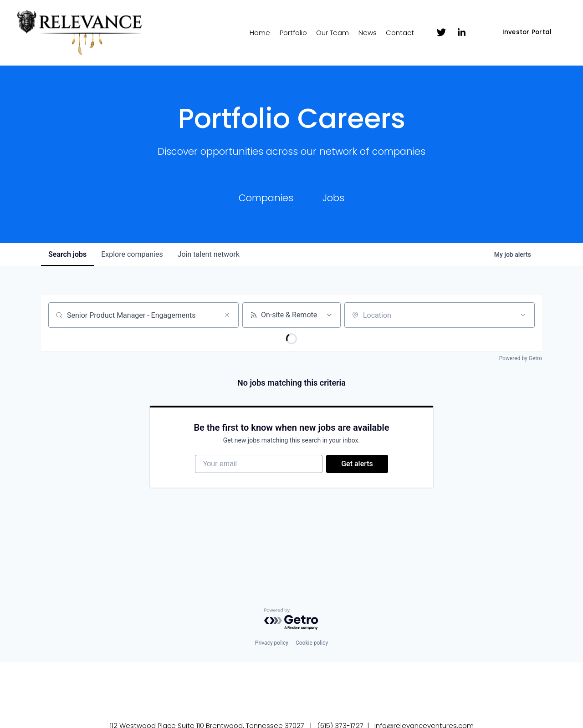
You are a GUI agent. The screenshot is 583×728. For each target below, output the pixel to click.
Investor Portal (527, 32)
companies (132, 254)
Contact (400, 33)
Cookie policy (312, 643)
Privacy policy (272, 643)
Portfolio (293, 33)
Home (260, 33)
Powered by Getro (521, 358)
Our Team (332, 33)
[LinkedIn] (461, 32)
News (368, 33)
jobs (67, 254)
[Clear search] (227, 315)
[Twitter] (441, 32)
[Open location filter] (523, 315)
